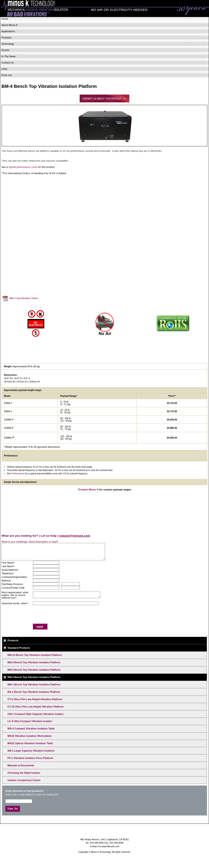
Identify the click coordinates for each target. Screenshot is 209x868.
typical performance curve (23, 167)
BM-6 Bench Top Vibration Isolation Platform (34, 670)
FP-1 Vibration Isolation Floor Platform (30, 758)
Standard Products (19, 648)
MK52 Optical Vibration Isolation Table (30, 743)
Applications (8, 31)
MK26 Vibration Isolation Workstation (30, 736)
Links (4, 69)
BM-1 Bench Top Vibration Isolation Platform (34, 684)
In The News (9, 56)
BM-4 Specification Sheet (24, 298)
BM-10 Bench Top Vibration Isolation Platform (35, 655)
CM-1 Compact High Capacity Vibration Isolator (36, 714)
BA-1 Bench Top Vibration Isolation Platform (34, 692)
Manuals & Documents (21, 765)
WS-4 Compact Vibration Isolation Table (31, 729)
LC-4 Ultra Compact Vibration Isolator (30, 721)
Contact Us (8, 63)
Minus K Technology (104, 9)
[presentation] (67, 615)
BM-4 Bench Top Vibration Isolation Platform (34, 677)
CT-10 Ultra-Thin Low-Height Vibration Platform (36, 707)
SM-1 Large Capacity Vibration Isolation (31, 751)
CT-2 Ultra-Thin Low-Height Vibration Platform (35, 699)
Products (6, 38)
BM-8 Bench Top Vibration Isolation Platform (34, 662)
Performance (18, 474)
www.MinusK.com (111, 846)
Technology (8, 44)
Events (5, 50)
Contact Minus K (89, 490)
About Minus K (10, 25)
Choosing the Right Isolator (24, 773)
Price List (7, 75)
